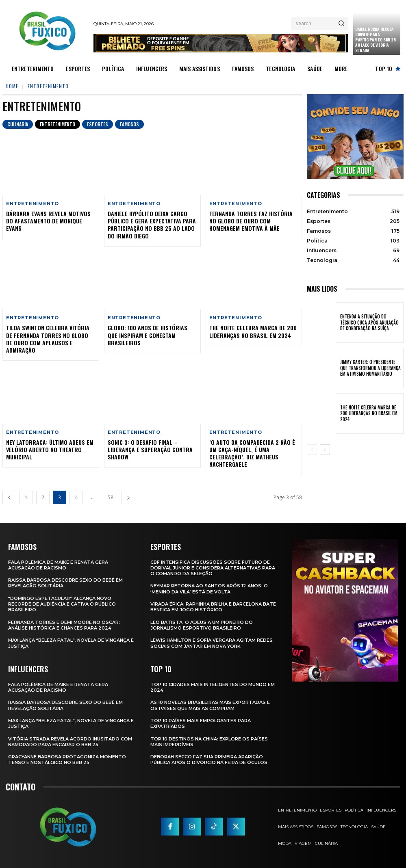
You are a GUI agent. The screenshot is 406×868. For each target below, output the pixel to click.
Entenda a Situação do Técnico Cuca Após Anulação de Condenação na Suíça (369, 322)
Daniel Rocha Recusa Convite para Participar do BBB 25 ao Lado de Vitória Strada (375, 40)
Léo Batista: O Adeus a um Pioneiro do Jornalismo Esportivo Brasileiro (202, 625)
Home (12, 86)
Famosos (129, 124)
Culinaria (18, 124)
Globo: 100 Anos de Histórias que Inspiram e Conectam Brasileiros (148, 335)
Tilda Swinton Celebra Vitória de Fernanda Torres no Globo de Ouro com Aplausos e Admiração (48, 339)
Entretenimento (58, 124)
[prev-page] (9, 497)
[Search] (341, 24)
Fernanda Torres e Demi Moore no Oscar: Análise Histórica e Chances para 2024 (64, 625)
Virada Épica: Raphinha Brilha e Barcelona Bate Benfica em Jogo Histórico (213, 607)
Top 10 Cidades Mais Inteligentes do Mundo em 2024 (213, 687)
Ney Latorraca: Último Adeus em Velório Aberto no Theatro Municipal (50, 449)
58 (111, 497)
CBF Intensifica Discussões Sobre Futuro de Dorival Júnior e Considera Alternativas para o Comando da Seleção (213, 568)
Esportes (98, 124)
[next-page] (128, 497)
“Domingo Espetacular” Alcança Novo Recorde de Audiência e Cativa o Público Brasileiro (62, 604)
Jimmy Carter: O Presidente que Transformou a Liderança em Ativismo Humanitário (370, 368)
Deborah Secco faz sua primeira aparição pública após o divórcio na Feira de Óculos (209, 760)
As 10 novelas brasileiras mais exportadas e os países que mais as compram (210, 705)
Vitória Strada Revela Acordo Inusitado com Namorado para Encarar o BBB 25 (70, 742)
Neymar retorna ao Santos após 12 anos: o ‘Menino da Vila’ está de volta (209, 589)
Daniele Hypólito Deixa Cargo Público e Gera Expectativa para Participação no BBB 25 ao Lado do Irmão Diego (152, 225)
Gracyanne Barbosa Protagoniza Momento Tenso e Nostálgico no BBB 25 (67, 760)
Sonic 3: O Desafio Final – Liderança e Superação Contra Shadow (150, 449)
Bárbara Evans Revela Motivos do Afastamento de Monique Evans (48, 221)
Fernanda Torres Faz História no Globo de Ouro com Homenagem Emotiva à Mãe (251, 221)
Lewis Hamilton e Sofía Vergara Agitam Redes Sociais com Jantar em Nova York (212, 643)
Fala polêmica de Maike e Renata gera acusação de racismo (58, 565)
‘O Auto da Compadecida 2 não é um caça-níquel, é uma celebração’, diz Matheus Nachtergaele (252, 453)
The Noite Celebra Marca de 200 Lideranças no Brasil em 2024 (253, 331)
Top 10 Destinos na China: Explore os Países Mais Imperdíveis (209, 742)
